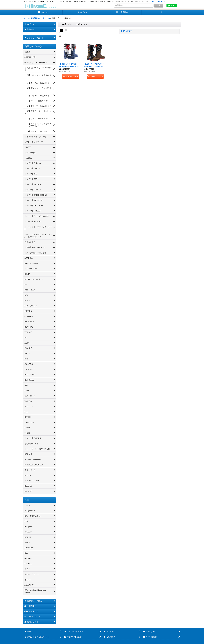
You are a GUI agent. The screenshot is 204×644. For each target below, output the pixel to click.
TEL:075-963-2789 (159, 1)
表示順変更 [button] (126, 31)
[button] (161, 12)
